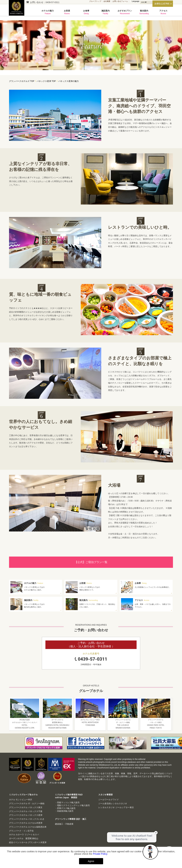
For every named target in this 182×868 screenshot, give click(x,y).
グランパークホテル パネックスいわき (27, 819)
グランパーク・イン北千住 (21, 831)
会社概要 (107, 1)
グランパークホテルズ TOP (22, 81)
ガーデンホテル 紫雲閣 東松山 (24, 838)
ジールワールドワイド (109, 800)
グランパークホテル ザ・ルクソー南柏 (27, 804)
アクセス (163, 12)
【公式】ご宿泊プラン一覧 (91, 562)
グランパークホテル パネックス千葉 (26, 811)
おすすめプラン (125, 12)
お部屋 (67, 12)
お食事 (86, 12)
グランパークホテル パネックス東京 (26, 807)
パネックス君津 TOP (46, 81)
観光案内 (144, 12)
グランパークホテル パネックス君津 (18, 10)
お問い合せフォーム (120, 1)
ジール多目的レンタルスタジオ (113, 804)
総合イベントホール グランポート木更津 (28, 842)
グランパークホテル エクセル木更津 (26, 823)
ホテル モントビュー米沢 (21, 800)
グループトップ (95, 1)
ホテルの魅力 (48, 12)
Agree (91, 861)
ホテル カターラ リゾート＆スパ (24, 835)
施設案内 (106, 12)
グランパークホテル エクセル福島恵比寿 (28, 827)
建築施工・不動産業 (64, 824)
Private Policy (100, 854)
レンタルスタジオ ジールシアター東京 (116, 807)
